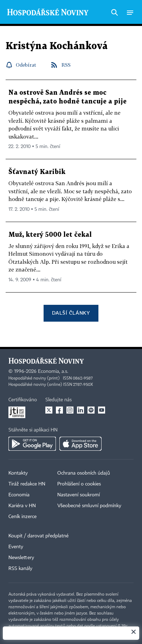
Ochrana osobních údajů (84, 473)
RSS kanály (20, 569)
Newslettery (21, 558)
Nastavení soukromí (79, 495)
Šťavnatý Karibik (37, 172)
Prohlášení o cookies (79, 484)
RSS (66, 65)
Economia (19, 495)
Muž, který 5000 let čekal (50, 235)
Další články (71, 313)
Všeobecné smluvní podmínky (89, 506)
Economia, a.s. (53, 371)
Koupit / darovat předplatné (38, 536)
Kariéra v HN (22, 506)
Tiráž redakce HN (27, 484)
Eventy (16, 547)
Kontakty (18, 473)
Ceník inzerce (22, 517)
